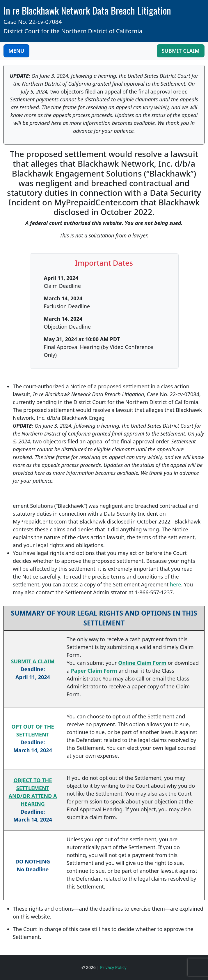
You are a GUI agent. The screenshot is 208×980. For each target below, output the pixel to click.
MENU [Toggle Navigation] (16, 51)
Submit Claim (181, 51)
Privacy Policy (113, 967)
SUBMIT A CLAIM (33, 661)
